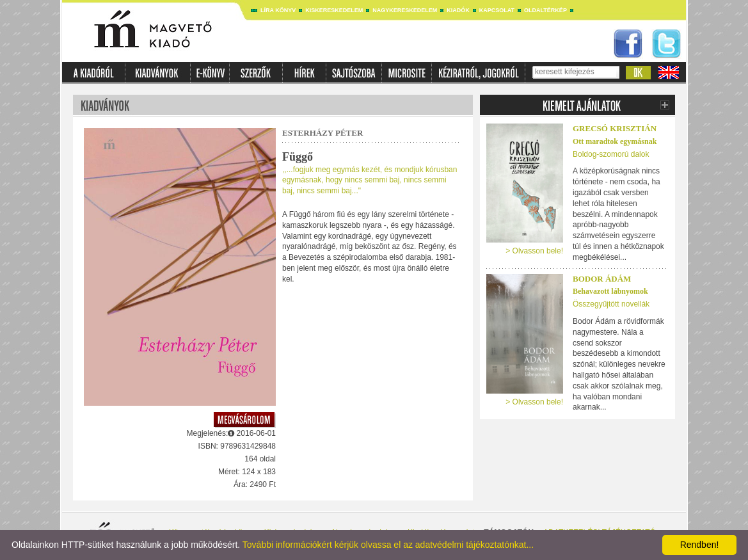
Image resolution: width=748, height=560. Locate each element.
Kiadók (458, 10)
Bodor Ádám (602, 279)
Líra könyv (278, 10)
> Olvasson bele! (534, 251)
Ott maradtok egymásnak (615, 141)
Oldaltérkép (545, 10)
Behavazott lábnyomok (610, 291)
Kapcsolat (497, 10)
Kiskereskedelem (334, 10)
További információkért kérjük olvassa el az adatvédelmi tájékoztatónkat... (388, 545)
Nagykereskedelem (405, 10)
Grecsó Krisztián (615, 128)
